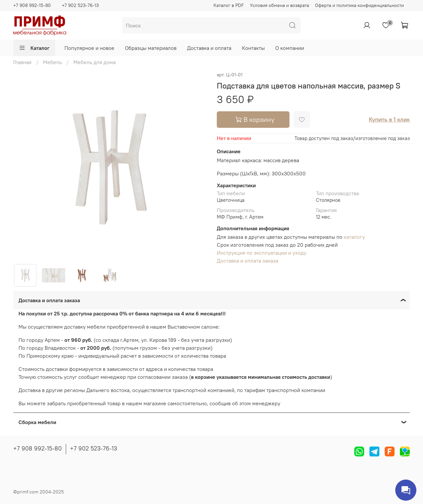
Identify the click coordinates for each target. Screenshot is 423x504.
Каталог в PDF (229, 5)
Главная (22, 62)
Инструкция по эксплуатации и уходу (262, 253)
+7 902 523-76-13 (80, 5)
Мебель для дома (95, 62)
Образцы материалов (151, 48)
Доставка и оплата (209, 48)
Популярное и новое (89, 48)
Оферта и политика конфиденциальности (359, 5)
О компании (290, 48)
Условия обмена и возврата (279, 5)
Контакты (253, 48)
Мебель (52, 62)
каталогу (354, 237)
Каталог (34, 48)
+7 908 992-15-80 (32, 5)
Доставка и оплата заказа (248, 261)
